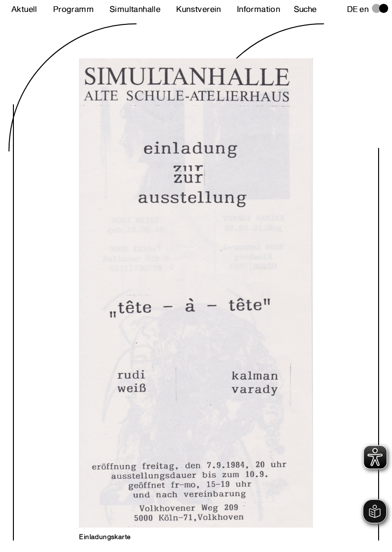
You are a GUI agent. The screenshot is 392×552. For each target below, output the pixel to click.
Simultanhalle (135, 9)
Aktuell (24, 9)
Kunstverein (198, 9)
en (364, 9)
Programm (73, 9)
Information (258, 9)
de (353, 9)
